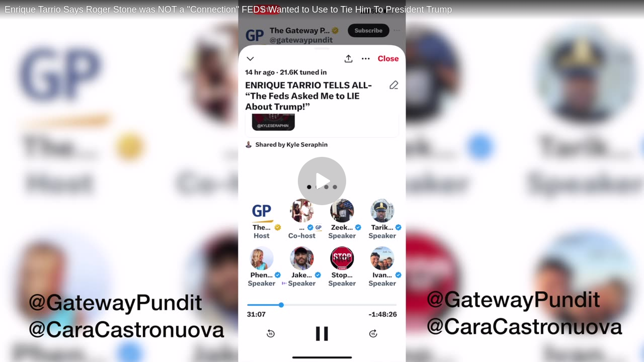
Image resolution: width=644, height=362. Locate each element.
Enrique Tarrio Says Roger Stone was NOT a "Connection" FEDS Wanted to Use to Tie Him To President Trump (228, 10)
